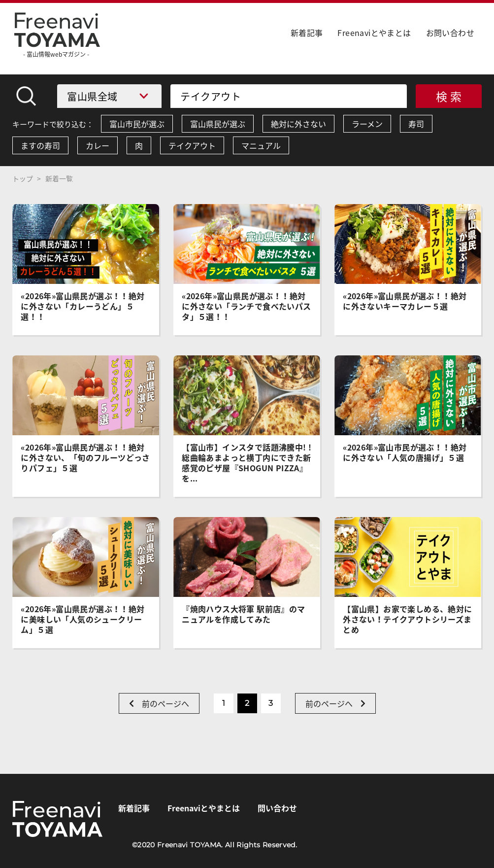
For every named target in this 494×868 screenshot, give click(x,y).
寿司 (416, 124)
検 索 (449, 96)
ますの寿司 (40, 145)
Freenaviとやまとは (374, 33)
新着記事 (307, 33)
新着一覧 (59, 178)
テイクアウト (192, 145)
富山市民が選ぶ (137, 124)
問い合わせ (277, 808)
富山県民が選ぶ (218, 124)
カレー (98, 145)
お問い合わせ (450, 33)
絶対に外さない (298, 124)
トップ (23, 178)
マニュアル (261, 145)
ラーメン (367, 124)
